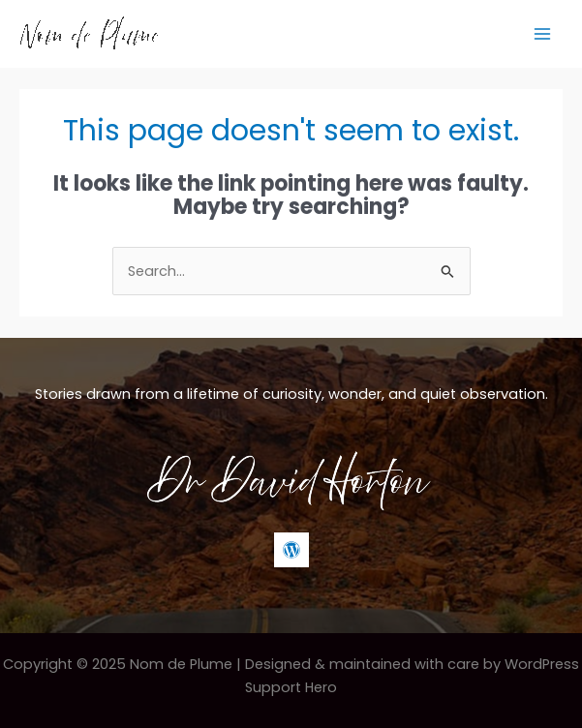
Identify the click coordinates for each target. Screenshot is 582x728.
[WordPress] (291, 550)
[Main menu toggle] (542, 34)
